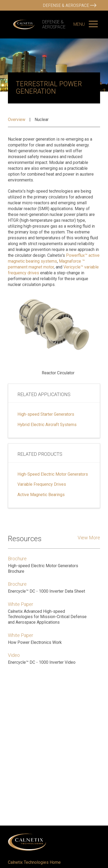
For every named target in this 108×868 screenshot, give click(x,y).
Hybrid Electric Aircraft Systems (47, 425)
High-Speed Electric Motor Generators (53, 474)
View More (89, 538)
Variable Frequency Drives (42, 484)
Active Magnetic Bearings (41, 495)
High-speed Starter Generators (46, 414)
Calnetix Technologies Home (34, 862)
